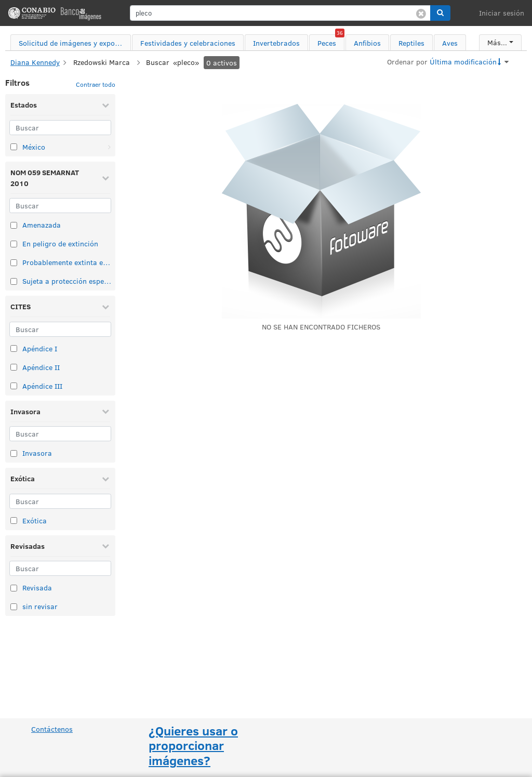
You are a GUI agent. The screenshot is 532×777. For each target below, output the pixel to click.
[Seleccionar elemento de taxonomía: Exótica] (14, 521)
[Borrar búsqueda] (421, 13)
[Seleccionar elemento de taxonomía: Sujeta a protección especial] (14, 281)
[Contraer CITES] (105, 307)
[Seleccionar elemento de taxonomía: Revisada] (14, 588)
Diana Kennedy (35, 62)
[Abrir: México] (109, 147)
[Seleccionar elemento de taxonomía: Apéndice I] (14, 348)
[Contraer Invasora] (105, 411)
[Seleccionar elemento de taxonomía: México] (14, 147)
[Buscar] (60, 128)
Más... (497, 42)
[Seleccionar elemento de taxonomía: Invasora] (14, 453)
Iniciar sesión (502, 13)
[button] (440, 13)
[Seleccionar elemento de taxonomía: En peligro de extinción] (14, 244)
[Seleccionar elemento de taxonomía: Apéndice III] (14, 386)
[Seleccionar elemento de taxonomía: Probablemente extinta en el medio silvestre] (14, 263)
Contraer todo (96, 84)
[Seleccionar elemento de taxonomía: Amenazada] (14, 225)
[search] (280, 13)
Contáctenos (52, 729)
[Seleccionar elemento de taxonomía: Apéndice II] (14, 367)
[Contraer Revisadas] (105, 546)
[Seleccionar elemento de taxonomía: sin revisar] (14, 607)
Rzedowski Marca (102, 62)
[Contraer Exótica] (105, 479)
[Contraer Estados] (105, 105)
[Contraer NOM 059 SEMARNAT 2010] (105, 178)
